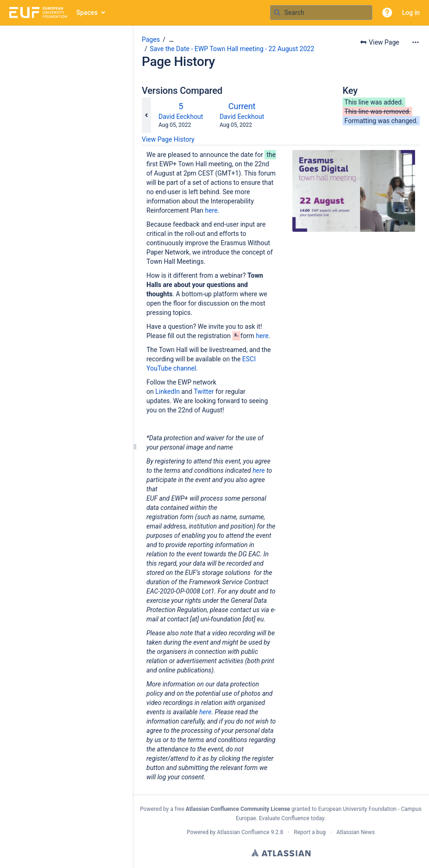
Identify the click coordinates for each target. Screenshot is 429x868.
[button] (387, 13)
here (211, 210)
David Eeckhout (181, 117)
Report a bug (310, 832)
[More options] (416, 42)
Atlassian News (356, 832)
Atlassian (281, 853)
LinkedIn (168, 392)
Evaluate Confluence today (291, 818)
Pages (151, 39)
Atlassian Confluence (243, 832)
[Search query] (321, 13)
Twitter (204, 392)
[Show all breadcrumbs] (172, 40)
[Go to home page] (38, 13)
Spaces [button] (87, 13)
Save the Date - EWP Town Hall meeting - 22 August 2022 (232, 49)
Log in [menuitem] (411, 13)
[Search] (277, 13)
